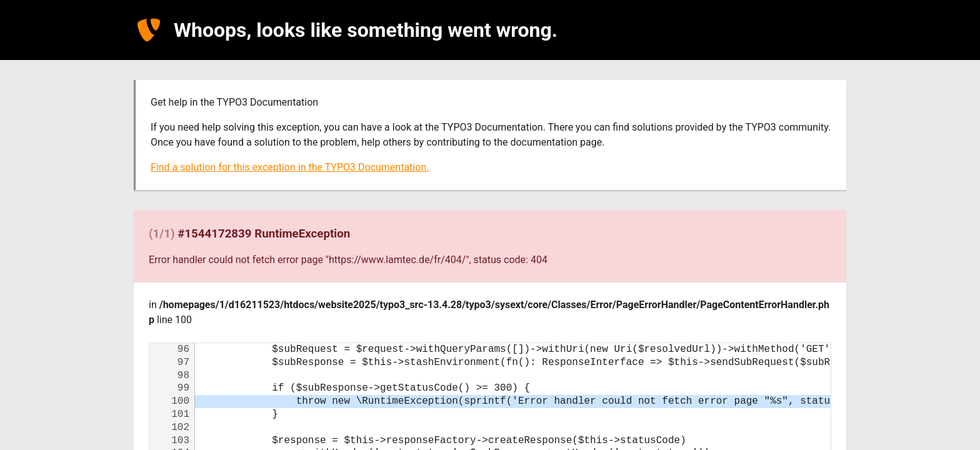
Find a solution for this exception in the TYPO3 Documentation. (290, 167)
